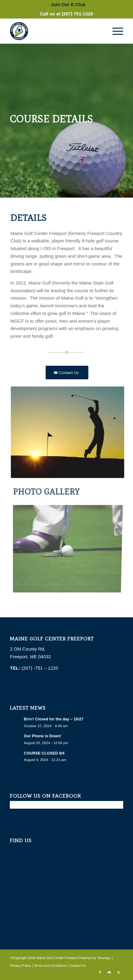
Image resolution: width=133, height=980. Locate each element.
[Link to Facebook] (100, 972)
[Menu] (115, 31)
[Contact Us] (65, 373)
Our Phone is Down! (42, 736)
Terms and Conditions (50, 966)
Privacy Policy (20, 966)
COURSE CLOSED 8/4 (44, 753)
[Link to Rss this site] (119, 972)
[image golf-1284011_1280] (68, 546)
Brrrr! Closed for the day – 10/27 (53, 719)
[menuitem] (68, 5)
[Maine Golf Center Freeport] (55, 31)
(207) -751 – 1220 (40, 668)
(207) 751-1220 (78, 14)
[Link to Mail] (109, 972)
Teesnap (104, 958)
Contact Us (77, 966)
